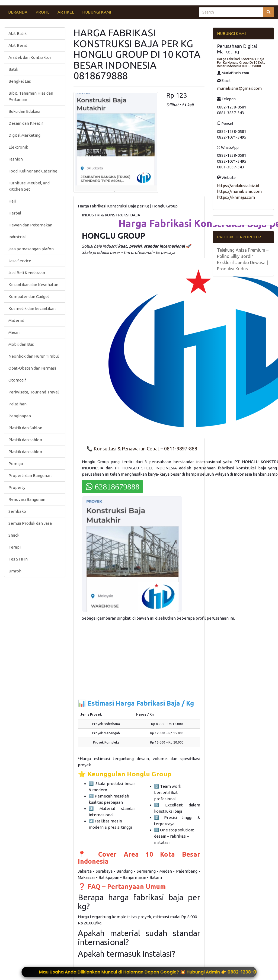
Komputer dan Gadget (29, 297)
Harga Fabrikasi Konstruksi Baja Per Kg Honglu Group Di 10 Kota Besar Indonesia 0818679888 (241, 63)
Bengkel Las (20, 81)
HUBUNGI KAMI (97, 12)
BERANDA (18, 12)
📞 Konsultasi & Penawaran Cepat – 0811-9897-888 (142, 449)
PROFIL (42, 12)
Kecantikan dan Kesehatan (33, 285)
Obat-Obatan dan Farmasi (32, 368)
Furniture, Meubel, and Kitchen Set (29, 186)
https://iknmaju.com (236, 197)
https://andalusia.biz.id (238, 186)
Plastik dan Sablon (25, 428)
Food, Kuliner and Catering (33, 171)
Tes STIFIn (18, 559)
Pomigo (16, 464)
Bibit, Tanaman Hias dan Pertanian (31, 96)
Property (17, 487)
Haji (12, 201)
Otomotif (17, 380)
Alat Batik (17, 33)
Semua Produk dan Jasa (30, 523)
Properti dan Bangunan (30, 475)
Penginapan (20, 416)
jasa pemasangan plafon (31, 249)
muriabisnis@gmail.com (239, 88)
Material (16, 320)
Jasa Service (20, 261)
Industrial (17, 237)
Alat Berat (18, 45)
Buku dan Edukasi (24, 111)
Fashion (16, 159)
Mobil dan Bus (21, 344)
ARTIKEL (66, 12)
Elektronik (18, 147)
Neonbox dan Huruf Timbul (34, 356)
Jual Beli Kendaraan (27, 273)
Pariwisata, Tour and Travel (34, 392)
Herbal (15, 213)
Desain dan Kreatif (26, 123)
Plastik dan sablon (25, 440)
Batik (13, 69)
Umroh (15, 571)
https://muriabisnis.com (239, 191)
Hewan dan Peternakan (30, 225)
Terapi (15, 547)
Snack (14, 535)
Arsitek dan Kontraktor (30, 57)
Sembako (17, 511)
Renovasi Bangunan (27, 499)
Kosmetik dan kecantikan (32, 308)
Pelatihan (17, 404)
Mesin (14, 332)
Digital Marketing (24, 135)
